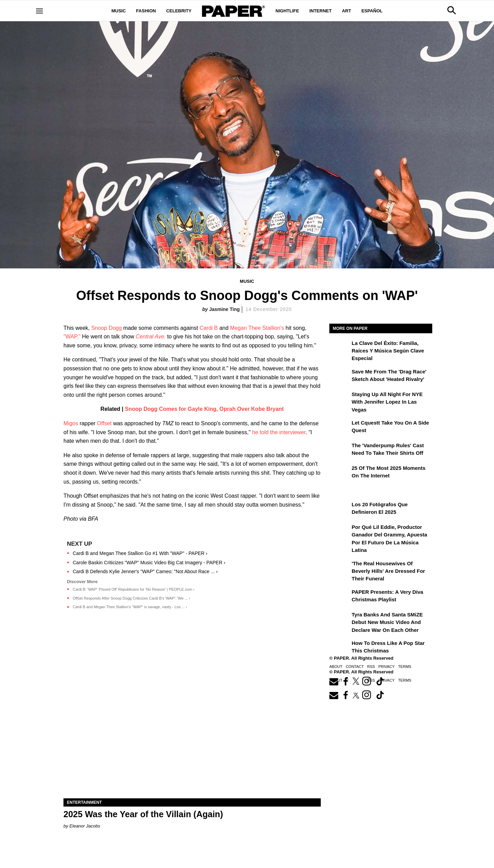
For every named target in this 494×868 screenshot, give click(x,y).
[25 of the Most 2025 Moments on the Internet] (340, 473)
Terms (405, 667)
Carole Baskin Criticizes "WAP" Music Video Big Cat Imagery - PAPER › (149, 563)
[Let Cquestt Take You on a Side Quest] (340, 428)
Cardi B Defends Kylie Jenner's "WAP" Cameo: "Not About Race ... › (145, 571)
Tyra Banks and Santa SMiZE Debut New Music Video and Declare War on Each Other (387, 622)
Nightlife (287, 11)
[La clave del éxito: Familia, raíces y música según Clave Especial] (340, 348)
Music (119, 11)
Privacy (386, 667)
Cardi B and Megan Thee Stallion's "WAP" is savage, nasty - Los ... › (130, 607)
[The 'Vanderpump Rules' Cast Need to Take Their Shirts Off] (340, 450)
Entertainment (84, 802)
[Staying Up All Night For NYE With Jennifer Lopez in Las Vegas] (340, 399)
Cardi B (209, 328)
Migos (71, 423)
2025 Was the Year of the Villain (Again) (143, 814)
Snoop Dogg (107, 328)
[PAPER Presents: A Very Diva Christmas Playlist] (340, 597)
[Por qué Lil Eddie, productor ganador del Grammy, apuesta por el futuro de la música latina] (340, 532)
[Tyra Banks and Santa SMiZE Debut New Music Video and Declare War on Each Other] (340, 620)
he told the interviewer (279, 432)
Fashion (146, 11)
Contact (355, 667)
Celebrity (179, 11)
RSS (371, 667)
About (336, 667)
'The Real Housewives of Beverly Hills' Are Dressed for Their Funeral (388, 571)
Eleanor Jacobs (85, 826)
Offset (104, 423)
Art (347, 11)
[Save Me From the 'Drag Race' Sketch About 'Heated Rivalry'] (340, 377)
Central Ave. (151, 337)
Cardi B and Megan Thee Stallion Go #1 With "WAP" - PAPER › (140, 553)
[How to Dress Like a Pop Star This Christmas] (340, 648)
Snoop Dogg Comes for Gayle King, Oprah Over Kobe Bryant (204, 409)
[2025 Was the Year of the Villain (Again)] (192, 734)
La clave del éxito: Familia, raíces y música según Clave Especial (388, 351)
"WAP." (72, 337)
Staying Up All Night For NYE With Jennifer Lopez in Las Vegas (387, 402)
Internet (321, 11)
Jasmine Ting (225, 309)
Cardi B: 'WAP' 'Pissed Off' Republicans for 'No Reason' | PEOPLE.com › (134, 589)
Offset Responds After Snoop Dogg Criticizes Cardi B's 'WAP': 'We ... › (131, 598)
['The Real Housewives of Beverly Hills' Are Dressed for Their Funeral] (340, 568)
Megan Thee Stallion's (257, 328)
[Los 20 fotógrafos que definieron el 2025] (340, 509)
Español (372, 11)
